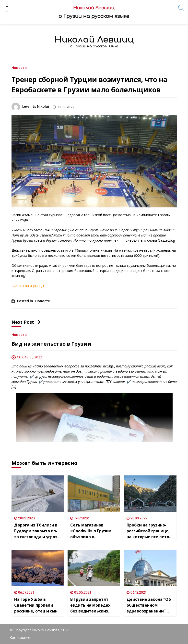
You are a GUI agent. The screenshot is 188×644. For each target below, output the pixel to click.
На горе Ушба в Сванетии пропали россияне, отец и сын (36, 605)
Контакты (20, 638)
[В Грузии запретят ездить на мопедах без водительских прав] (94, 568)
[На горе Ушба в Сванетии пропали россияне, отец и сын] (38, 568)
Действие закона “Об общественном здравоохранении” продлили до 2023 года (149, 605)
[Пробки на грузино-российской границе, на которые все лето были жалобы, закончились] (150, 494)
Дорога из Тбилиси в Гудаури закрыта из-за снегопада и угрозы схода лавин (37, 531)
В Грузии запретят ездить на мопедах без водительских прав (90, 605)
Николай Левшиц (94, 40)
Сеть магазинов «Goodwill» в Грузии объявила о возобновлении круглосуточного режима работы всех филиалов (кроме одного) (92, 531)
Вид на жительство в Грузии (51, 344)
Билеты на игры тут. (28, 286)
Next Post (26, 322)
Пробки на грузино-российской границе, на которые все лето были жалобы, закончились (148, 531)
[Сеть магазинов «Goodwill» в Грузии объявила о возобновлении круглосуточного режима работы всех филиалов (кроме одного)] (94, 494)
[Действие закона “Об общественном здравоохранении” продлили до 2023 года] (150, 568)
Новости (19, 67)
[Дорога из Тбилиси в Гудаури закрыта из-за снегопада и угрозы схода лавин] (38, 494)
